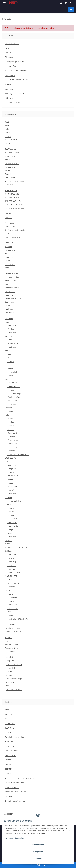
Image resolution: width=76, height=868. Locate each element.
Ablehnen (38, 859)
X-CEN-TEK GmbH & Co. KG (16, 792)
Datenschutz (20, 838)
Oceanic (8, 136)
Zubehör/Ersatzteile (13, 237)
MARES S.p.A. (10, 755)
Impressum (8, 838)
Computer (12, 469)
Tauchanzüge (13, 440)
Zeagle (7, 143)
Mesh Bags (12, 562)
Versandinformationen (14, 66)
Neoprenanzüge (14, 393)
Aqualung (9, 336)
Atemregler (12, 325)
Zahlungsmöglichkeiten (14, 62)
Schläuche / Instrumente (15, 181)
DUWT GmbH (10, 728)
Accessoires (12, 383)
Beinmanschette (11, 156)
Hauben (8, 253)
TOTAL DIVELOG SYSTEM (15, 205)
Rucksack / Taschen (14, 689)
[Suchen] (71, 9)
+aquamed (9, 641)
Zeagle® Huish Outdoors (15, 801)
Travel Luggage (14, 572)
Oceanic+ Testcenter (13, 632)
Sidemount (12, 436)
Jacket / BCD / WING (14, 664)
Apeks (7, 322)
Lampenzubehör (14, 501)
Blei (7, 686)
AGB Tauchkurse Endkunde (16, 71)
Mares (7, 133)
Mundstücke (10, 226)
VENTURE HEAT (11, 576)
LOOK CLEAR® (11, 458)
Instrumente (13, 447)
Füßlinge (8, 246)
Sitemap (8, 84)
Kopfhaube (9, 302)
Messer (11, 368)
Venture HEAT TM (12, 787)
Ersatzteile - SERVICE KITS (18, 454)
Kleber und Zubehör (13, 298)
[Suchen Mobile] (35, 9)
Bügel (7, 268)
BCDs (10, 612)
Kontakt (8, 52)
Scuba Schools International (16, 547)
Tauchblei (9, 185)
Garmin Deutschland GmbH (16, 737)
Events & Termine (12, 43)
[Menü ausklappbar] (4, 2)
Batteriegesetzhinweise (14, 94)
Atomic (7, 350)
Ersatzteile (12, 333)
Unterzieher (10, 264)
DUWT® (8, 732)
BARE (7, 125)
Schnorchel (12, 372)
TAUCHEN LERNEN (12, 103)
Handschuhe (10, 167)
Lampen (11, 429)
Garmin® (8, 408)
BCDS (10, 533)
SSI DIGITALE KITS (12, 194)
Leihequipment (11, 652)
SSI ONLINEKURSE (12, 197)
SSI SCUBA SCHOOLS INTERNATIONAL (20, 778)
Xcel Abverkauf (11, 140)
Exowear (11, 390)
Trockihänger (10, 309)
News (7, 48)
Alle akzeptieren (38, 844)
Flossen (11, 340)
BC (9, 358)
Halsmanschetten (12, 163)
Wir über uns (10, 57)
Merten (8, 764)
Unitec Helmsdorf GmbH (15, 783)
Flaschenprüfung (12, 648)
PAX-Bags (8, 540)
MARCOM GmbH (11, 751)
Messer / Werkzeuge (14, 679)
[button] (61, 3)
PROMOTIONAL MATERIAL (15, 208)
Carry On (11, 558)
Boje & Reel (9, 160)
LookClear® (9, 746)
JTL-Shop (42, 865)
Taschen (8, 234)
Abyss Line (12, 555)
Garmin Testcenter (12, 628)
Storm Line (12, 569)
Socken (8, 170)
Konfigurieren (38, 852)
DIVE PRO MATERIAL (13, 201)
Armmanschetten (12, 153)
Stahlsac (8, 551)
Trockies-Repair (14, 386)
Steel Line (12, 565)
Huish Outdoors (11, 742)
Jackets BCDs (13, 343)
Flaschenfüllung (11, 644)
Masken (11, 365)
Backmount (12, 433)
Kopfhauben (10, 178)
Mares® (8, 760)
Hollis (7, 129)
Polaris (7, 544)
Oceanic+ (11, 515)
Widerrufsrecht (11, 98)
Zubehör (8, 174)
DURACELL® (10, 723)
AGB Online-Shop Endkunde (16, 80)
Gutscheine (10, 657)
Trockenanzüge (14, 397)
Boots (7, 284)
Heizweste (9, 257)
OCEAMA (8, 497)
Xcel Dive (8, 580)
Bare (7, 379)
